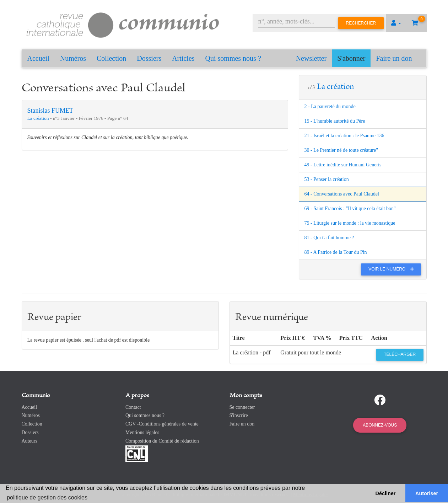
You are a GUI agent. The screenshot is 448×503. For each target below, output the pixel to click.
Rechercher (361, 23)
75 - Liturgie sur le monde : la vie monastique (350, 223)
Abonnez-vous (380, 425)
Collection (111, 58)
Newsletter (311, 58)
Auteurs (29, 441)
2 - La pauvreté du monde (330, 106)
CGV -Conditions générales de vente (162, 424)
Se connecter (242, 407)
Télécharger (400, 354)
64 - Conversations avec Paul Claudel (342, 194)
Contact (133, 407)
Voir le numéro (393, 269)
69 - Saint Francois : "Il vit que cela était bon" (350, 208)
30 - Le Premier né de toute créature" (341, 150)
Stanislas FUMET (50, 111)
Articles (183, 58)
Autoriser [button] (427, 493)
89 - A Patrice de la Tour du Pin (336, 252)
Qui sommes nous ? (233, 58)
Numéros (73, 58)
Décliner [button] (386, 493)
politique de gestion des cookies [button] (47, 497)
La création (39, 118)
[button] (396, 23)
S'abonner (351, 58)
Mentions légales (142, 432)
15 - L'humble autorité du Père (335, 121)
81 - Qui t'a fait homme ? (329, 238)
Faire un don (394, 58)
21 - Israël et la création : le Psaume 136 (344, 136)
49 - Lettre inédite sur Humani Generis (343, 165)
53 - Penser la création (327, 179)
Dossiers (149, 58)
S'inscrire (239, 415)
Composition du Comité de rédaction (162, 441)
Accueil (38, 58)
